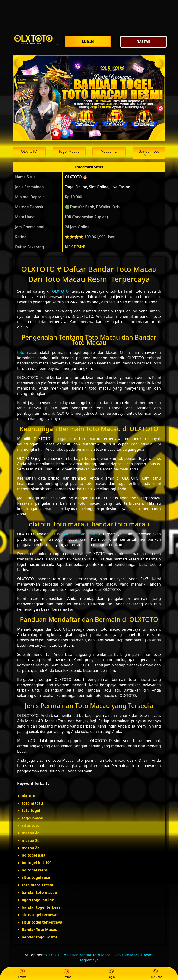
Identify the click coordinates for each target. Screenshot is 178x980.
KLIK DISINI (75, 247)
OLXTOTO (60, 291)
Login (111, 974)
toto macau (27, 352)
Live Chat (156, 974)
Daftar (67, 974)
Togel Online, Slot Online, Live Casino (98, 187)
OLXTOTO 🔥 (76, 177)
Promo (22, 974)
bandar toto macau (81, 534)
